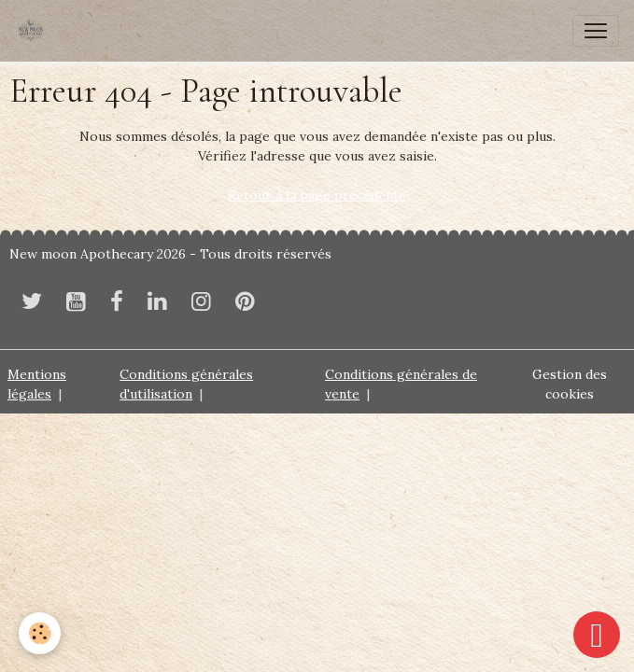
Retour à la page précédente (317, 195)
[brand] (35, 31)
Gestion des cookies (570, 384)
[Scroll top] (597, 635)
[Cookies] (40, 633)
